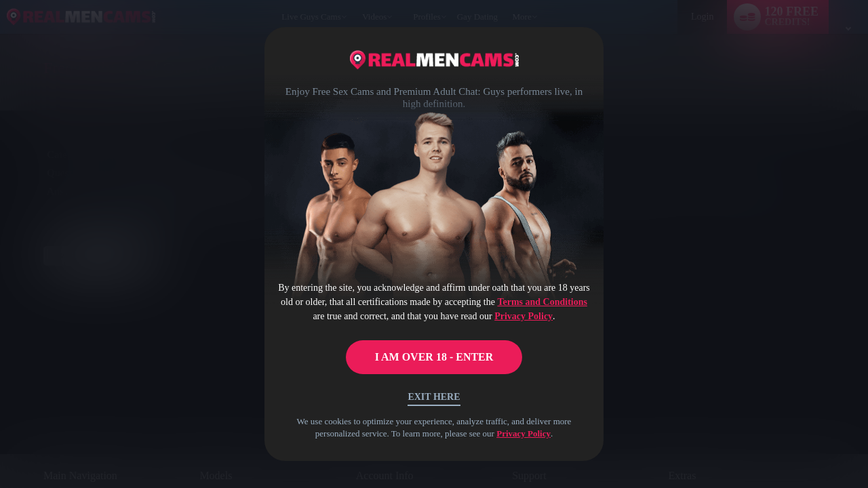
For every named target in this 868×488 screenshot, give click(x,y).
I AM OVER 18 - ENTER (434, 357)
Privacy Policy (524, 316)
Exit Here (434, 397)
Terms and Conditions (542, 302)
